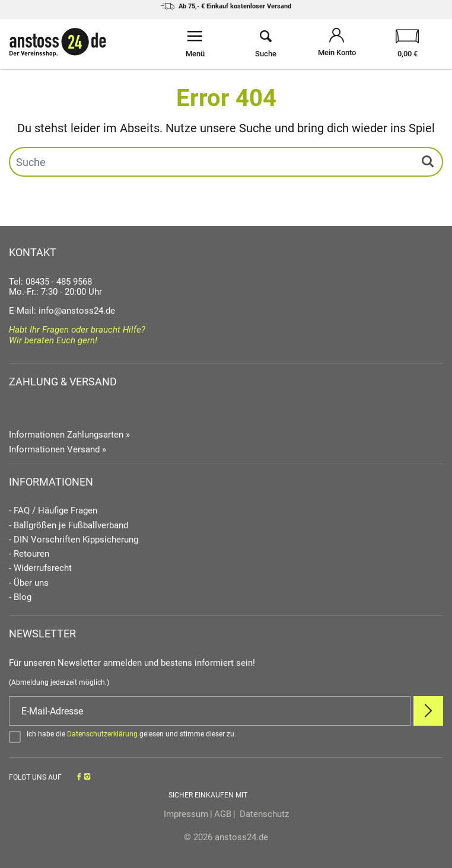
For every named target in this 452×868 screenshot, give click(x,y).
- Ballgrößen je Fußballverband (69, 526)
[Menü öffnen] (195, 44)
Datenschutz (263, 814)
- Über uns (29, 583)
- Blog (20, 597)
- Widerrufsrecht (40, 568)
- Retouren (29, 554)
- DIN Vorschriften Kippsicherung (74, 540)
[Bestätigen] (226, 736)
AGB (223, 814)
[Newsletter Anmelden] (428, 711)
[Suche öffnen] (266, 44)
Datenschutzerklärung (102, 734)
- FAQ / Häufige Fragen (53, 511)
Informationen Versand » (58, 449)
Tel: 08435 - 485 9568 (50, 282)
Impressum (186, 814)
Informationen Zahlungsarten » (69, 435)
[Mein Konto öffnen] (337, 44)
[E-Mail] (210, 711)
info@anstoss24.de (77, 311)
